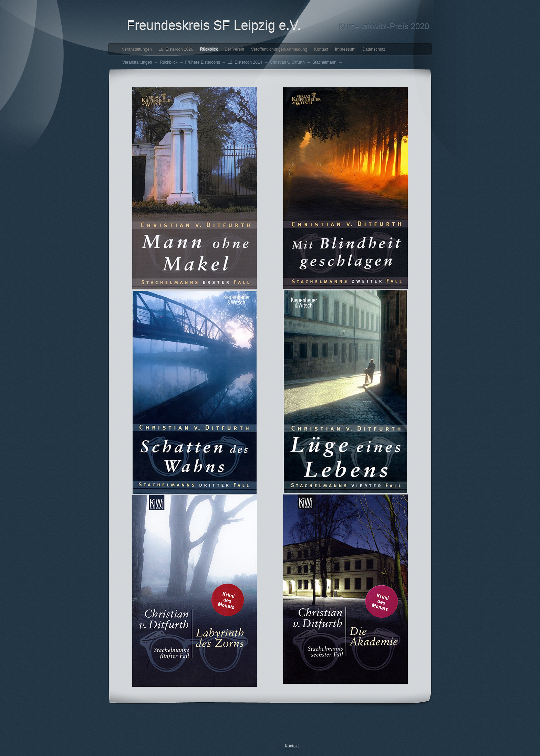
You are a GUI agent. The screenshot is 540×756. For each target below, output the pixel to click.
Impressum (345, 49)
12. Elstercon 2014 (245, 62)
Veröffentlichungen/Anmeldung (279, 49)
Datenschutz (374, 49)
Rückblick (209, 49)
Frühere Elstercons (203, 62)
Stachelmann (324, 62)
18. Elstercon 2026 (176, 49)
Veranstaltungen (137, 49)
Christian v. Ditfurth (287, 62)
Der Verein (234, 49)
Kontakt (321, 49)
